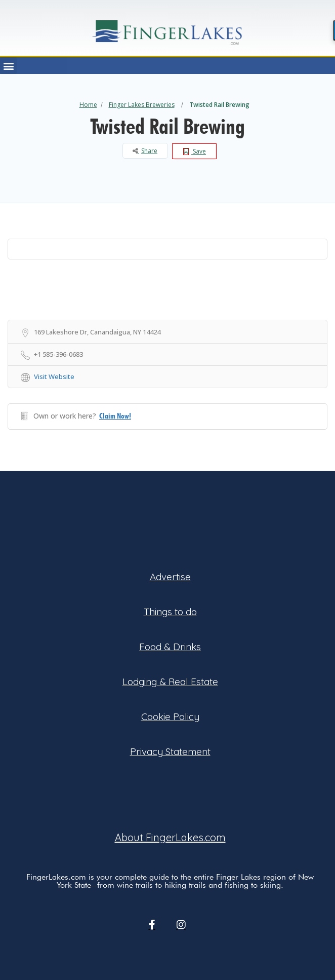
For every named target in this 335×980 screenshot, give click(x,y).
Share (145, 151)
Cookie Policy (170, 717)
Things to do (170, 612)
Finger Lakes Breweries (142, 105)
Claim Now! (115, 416)
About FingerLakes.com (170, 837)
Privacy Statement (170, 751)
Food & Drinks (170, 647)
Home (88, 105)
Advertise (170, 577)
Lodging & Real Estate (170, 682)
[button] (8, 66)
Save (195, 151)
